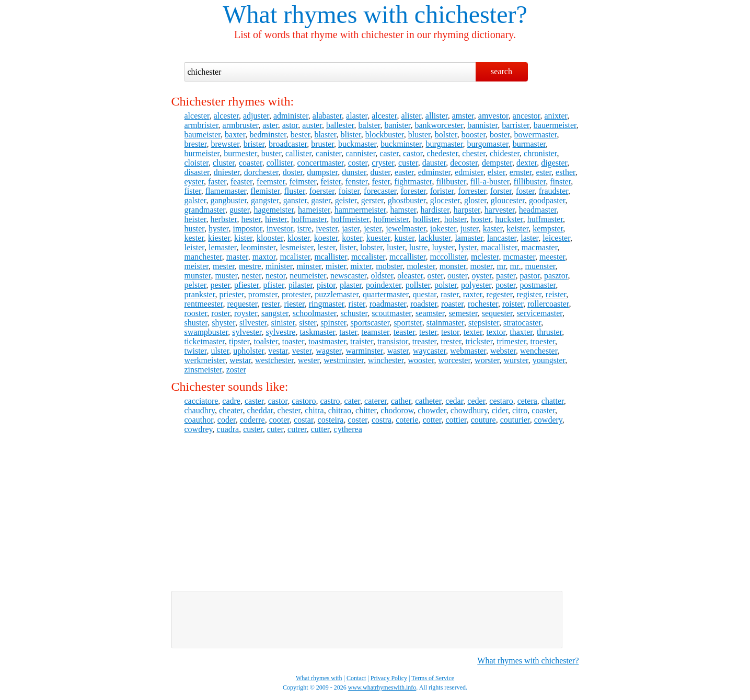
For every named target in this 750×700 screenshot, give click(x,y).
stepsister (484, 323)
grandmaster (205, 210)
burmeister (202, 153)
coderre (252, 420)
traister (362, 341)
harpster (467, 210)
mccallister (408, 257)
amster (463, 116)
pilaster (301, 285)
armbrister (201, 125)
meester (552, 257)
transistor (393, 341)
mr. (516, 266)
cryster (383, 163)
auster (312, 125)
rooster (196, 313)
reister (556, 294)
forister (442, 191)
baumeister (203, 135)
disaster (197, 172)
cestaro (501, 401)
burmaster (529, 144)
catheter (428, 401)
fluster (294, 191)
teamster (375, 332)
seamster (430, 313)
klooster (270, 238)
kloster (299, 238)
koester (326, 238)
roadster (424, 304)
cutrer (297, 429)
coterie (407, 420)
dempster (497, 163)
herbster (224, 219)
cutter (320, 429)
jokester (443, 229)
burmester (240, 153)
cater (352, 401)
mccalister (368, 257)
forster (501, 191)
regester (500, 294)
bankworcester (439, 125)
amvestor (493, 116)
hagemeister (274, 210)
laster (529, 238)
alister (411, 116)
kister (243, 238)
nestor (275, 276)
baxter (235, 135)
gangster (265, 200)
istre (305, 229)
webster (503, 351)
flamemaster (226, 191)
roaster (452, 304)
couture (483, 420)
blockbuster (385, 135)
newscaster (349, 276)
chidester (505, 153)
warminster (364, 351)
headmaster (538, 210)
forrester (472, 191)
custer (408, 163)
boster (500, 135)
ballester (340, 125)
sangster (275, 313)
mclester (485, 257)
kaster (493, 229)
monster (453, 266)
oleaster (410, 276)
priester (231, 294)
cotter (432, 420)
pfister (273, 285)
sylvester (247, 332)
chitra (314, 410)
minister (279, 266)
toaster (293, 341)
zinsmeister (203, 370)
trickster (479, 341)
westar (240, 360)
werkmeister (205, 360)
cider (500, 410)
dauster (434, 163)
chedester (443, 153)
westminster (344, 360)
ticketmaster (205, 341)
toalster (266, 341)
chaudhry (200, 410)
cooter (279, 420)
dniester (227, 172)
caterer (376, 401)
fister (193, 191)
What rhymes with (315, 14)
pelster (195, 285)
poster (505, 285)
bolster (446, 135)
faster (217, 182)
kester (194, 238)
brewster (225, 144)
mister (336, 266)
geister (346, 200)
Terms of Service (433, 678)
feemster (271, 182)
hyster (218, 229)
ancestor (527, 116)
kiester (219, 238)
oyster (481, 276)
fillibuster (530, 182)
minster (309, 266)
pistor (326, 285)
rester (270, 304)
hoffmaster (309, 219)
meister (197, 266)
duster (380, 172)
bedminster (268, 135)
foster (525, 191)
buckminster (401, 144)
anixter (556, 116)
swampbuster (206, 332)
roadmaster (388, 304)
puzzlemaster (337, 294)
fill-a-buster (490, 182)
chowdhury (469, 410)
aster (270, 125)
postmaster (538, 285)
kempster (548, 229)
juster (470, 229)
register (529, 294)
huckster (509, 219)
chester (474, 153)
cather (401, 401)
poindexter (384, 285)
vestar (278, 351)
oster (435, 276)
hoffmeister (350, 219)
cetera (527, 401)
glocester (445, 200)
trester (451, 341)
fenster (357, 182)
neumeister (308, 276)
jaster (351, 229)
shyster (223, 323)
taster (348, 332)
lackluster (435, 238)
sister (308, 323)
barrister (516, 125)
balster (369, 125)
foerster (322, 191)
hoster (481, 219)
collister (280, 163)
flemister (265, 191)
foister (349, 191)
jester (373, 229)
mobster (389, 266)
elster (497, 172)
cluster (224, 163)
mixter (361, 266)
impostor (247, 229)
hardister (435, 210)
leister (194, 247)
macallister (499, 247)
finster (560, 182)
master (237, 257)
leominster (258, 247)
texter (473, 332)
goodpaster (547, 200)
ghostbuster (407, 200)
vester (302, 351)
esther (566, 172)
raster (450, 294)
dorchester (261, 172)
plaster (351, 285)
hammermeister (360, 210)
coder (227, 420)
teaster (404, 332)
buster (271, 153)
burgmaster (445, 144)
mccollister (448, 257)
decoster (464, 163)
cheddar (260, 410)
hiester (276, 219)
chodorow (397, 410)
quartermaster (385, 294)
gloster (475, 200)
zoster (236, 370)
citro (520, 410)
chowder (432, 410)
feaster (241, 182)
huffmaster (545, 219)
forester (413, 191)
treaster (424, 341)
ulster (220, 351)
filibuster (451, 182)
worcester (455, 360)
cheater (231, 410)
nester (251, 276)
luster (396, 247)
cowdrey (199, 429)
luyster (443, 247)
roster (221, 313)
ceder (476, 401)
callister (298, 153)
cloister (197, 163)
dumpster (322, 172)
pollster (418, 285)
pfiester (246, 285)
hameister (314, 210)
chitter (366, 410)
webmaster (468, 351)
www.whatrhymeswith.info (382, 687)
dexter (527, 163)
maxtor (264, 257)
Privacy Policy (389, 678)
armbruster (241, 125)
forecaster (380, 191)
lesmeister (296, 247)
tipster (239, 341)
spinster (333, 323)
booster (474, 135)
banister (397, 125)
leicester (556, 238)
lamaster (469, 238)
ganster (295, 200)
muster (226, 276)
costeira (331, 420)
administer (291, 116)
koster (352, 238)
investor (280, 229)
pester (221, 285)
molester (421, 266)
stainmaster (445, 323)
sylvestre (281, 332)
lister (348, 247)
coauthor (199, 420)
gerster (372, 200)
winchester (386, 360)
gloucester (508, 200)
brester (196, 144)
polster (446, 285)
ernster (521, 172)
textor (496, 332)
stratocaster (522, 323)
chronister (540, 153)
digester (554, 163)
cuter (275, 429)
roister (513, 304)
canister (328, 153)
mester (224, 266)
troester (543, 341)
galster (195, 200)
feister (331, 182)
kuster (404, 238)
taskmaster (317, 332)
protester (296, 294)
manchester (203, 257)
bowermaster (536, 135)
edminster (434, 172)
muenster (540, 266)
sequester (497, 313)
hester (251, 219)
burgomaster (488, 144)
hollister (426, 219)
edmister (469, 172)
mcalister (295, 257)
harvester (500, 210)
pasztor (556, 276)
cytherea (348, 429)
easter (404, 172)
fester (381, 182)
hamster (403, 210)
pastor (529, 276)
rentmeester (204, 304)
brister (254, 144)
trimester (511, 341)
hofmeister (391, 219)
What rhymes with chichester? (528, 661)
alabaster (327, 116)
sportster (408, 323)
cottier (456, 420)
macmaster (540, 247)
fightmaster (413, 182)
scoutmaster (391, 313)
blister (350, 135)
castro (330, 401)
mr (501, 266)
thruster (549, 332)
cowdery (548, 420)
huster (194, 229)
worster (487, 360)
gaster (321, 200)
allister (437, 116)
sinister (283, 323)
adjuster (256, 116)
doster (293, 172)
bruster (322, 144)
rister (357, 304)
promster (263, 294)
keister (517, 229)
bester (301, 135)
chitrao (340, 410)
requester (242, 304)
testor (450, 332)
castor (413, 153)
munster (198, 276)
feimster (303, 182)
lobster (371, 247)
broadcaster (288, 144)
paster (506, 276)
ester (544, 172)
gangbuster (229, 200)
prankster (200, 294)
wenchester (539, 351)
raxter (473, 294)
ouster (457, 276)
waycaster (429, 351)
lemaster (223, 247)
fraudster (553, 191)
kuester (378, 238)
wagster (328, 351)
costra (382, 420)
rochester (483, 304)
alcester (197, 116)
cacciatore (201, 401)
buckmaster (357, 144)
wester (309, 360)
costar (304, 420)
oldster (382, 276)
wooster (421, 360)
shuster (196, 323)
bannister (482, 125)
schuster (354, 313)
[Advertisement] (375, 512)
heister (195, 219)
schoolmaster (315, 313)
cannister (360, 153)
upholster (249, 351)
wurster (516, 360)
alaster (357, 116)
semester (463, 313)
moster (482, 266)
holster (455, 219)
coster (358, 163)
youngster (549, 360)
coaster (251, 163)
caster (389, 153)
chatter (553, 401)
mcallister (330, 257)
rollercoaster (548, 304)
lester (327, 247)
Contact (356, 678)
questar (424, 294)
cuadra (228, 429)
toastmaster (327, 341)
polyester (476, 285)
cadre (231, 401)
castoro (304, 401)
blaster (325, 135)
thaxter (521, 332)
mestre (250, 266)
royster (246, 313)
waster (398, 351)
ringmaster (327, 304)
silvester (253, 323)
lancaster (502, 238)
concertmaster (321, 163)
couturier (515, 420)
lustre (419, 247)
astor (290, 125)
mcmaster (520, 257)
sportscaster (370, 323)
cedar (454, 401)
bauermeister (555, 125)
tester (428, 332)
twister (196, 351)
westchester (274, 360)
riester (294, 304)
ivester (327, 229)
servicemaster (540, 313)
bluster (419, 135)
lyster (468, 247)
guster (239, 210)
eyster (194, 182)
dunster (354, 172)
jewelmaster (406, 229)
